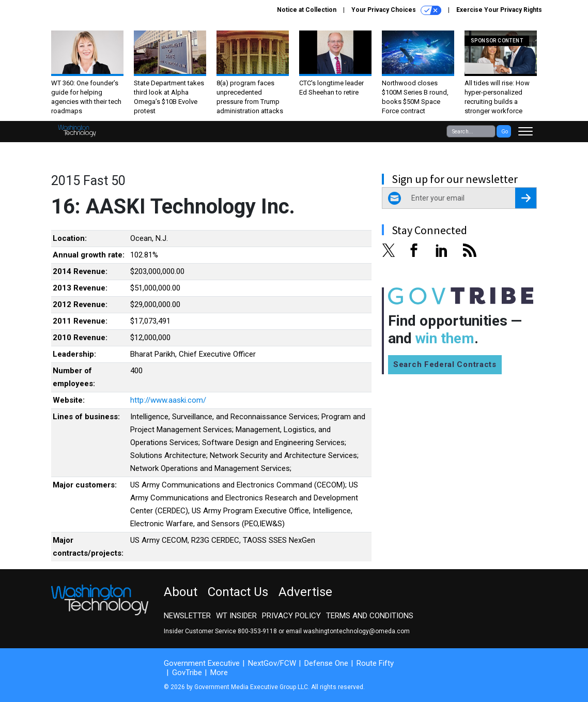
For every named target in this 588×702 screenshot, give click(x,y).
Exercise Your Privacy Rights (499, 10)
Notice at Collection (307, 10)
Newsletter (187, 616)
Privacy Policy (291, 616)
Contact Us (238, 592)
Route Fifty (375, 663)
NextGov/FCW (272, 663)
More (219, 673)
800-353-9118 (257, 631)
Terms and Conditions (370, 616)
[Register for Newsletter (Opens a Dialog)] (526, 198)
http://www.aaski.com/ (168, 400)
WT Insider (236, 616)
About (181, 592)
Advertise (305, 592)
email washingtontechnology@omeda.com (348, 631)
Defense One (326, 663)
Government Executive (202, 663)
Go (505, 132)
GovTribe (187, 673)
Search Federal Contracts (445, 364)
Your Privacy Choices (396, 10)
